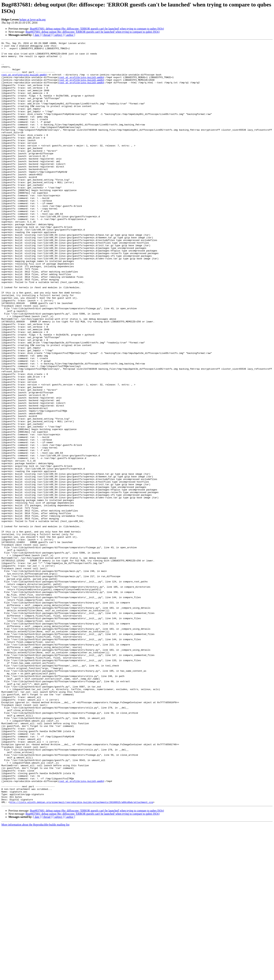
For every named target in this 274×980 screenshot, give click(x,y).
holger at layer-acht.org (32, 20)
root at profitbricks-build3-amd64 (24, 81)
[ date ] (37, 35)
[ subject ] (58, 35)
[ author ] (70, 35)
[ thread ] (47, 35)
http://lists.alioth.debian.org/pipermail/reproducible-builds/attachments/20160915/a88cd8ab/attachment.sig (81, 954)
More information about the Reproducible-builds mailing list (35, 977)
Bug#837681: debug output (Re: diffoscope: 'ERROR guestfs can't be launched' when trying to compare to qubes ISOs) (97, 29)
